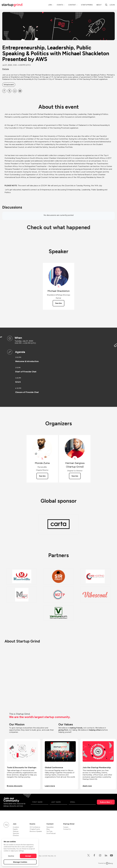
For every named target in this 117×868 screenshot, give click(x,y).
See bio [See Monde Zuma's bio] (42, 476)
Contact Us (67, 829)
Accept (28, 856)
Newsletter (50, 827)
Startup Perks (87, 5)
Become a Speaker (36, 831)
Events (60, 5)
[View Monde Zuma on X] (42, 459)
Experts (15, 829)
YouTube (49, 831)
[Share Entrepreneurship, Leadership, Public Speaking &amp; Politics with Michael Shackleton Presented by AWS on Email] (20, 91)
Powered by (106, 863)
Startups (16, 831)
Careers (66, 827)
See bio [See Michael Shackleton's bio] (58, 303)
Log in (112, 5)
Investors (16, 827)
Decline (11, 856)
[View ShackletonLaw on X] (59, 286)
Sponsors (16, 833)
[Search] (106, 5)
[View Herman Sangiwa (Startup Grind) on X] (75, 459)
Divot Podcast (51, 833)
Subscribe (105, 802)
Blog (48, 829)
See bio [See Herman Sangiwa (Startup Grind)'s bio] (75, 476)
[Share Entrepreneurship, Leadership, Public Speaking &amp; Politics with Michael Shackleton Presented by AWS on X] (9, 91)
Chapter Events (35, 829)
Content (72, 5)
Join (50, 5)
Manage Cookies (20, 862)
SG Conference (35, 827)
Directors (16, 835)
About (99, 5)
